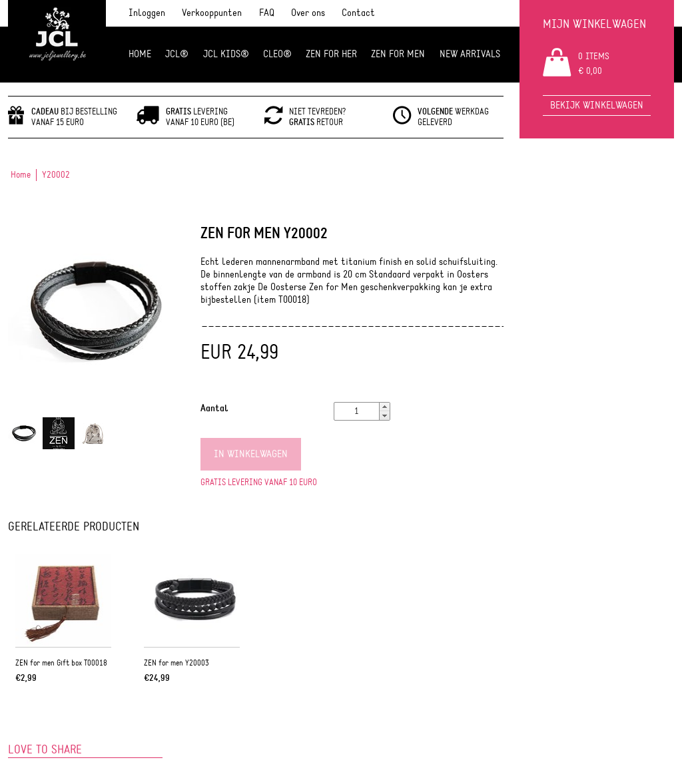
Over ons (308, 13)
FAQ (267, 13)
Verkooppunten (212, 13)
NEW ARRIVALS (470, 54)
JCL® (177, 54)
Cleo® (277, 54)
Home (140, 54)
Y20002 (56, 175)
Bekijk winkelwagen (597, 105)
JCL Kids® (226, 54)
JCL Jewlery (57, 41)
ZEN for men (398, 54)
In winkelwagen (251, 454)
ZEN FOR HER (331, 54)
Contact (358, 13)
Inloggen (147, 13)
